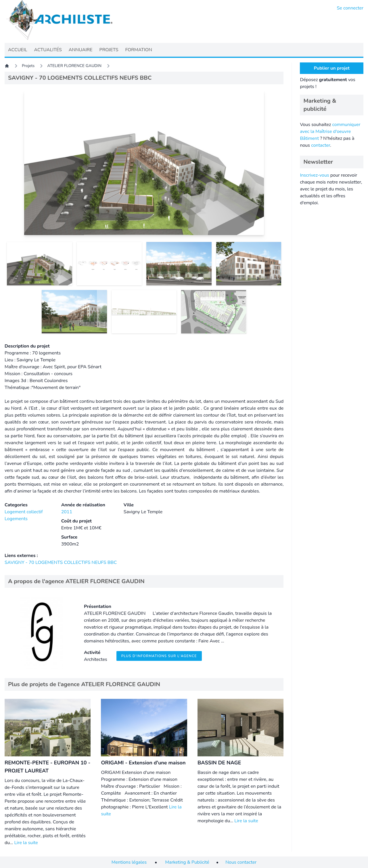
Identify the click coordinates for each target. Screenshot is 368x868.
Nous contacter (241, 862)
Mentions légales (129, 862)
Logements (16, 519)
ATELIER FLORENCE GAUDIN (74, 66)
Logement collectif (24, 512)
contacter (321, 145)
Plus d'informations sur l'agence (159, 656)
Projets (28, 66)
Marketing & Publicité (187, 862)
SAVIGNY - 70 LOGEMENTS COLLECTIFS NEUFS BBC (61, 562)
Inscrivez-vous (314, 175)
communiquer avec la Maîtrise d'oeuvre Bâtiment (330, 131)
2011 (67, 512)
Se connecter (350, 8)
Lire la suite (26, 843)
